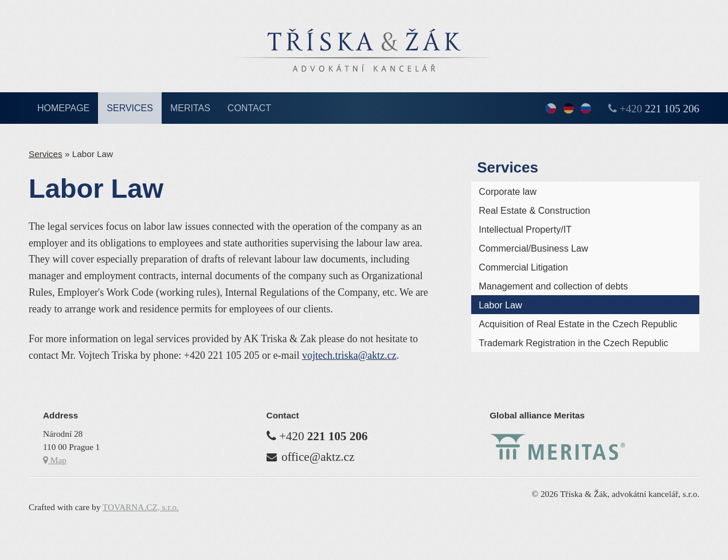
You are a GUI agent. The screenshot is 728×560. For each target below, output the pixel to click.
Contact (249, 108)
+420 (659, 109)
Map (55, 460)
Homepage (63, 108)
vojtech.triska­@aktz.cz (349, 355)
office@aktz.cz (318, 457)
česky (551, 109)
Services (130, 108)
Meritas (190, 108)
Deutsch (569, 109)
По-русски (586, 109)
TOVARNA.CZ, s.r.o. (141, 507)
